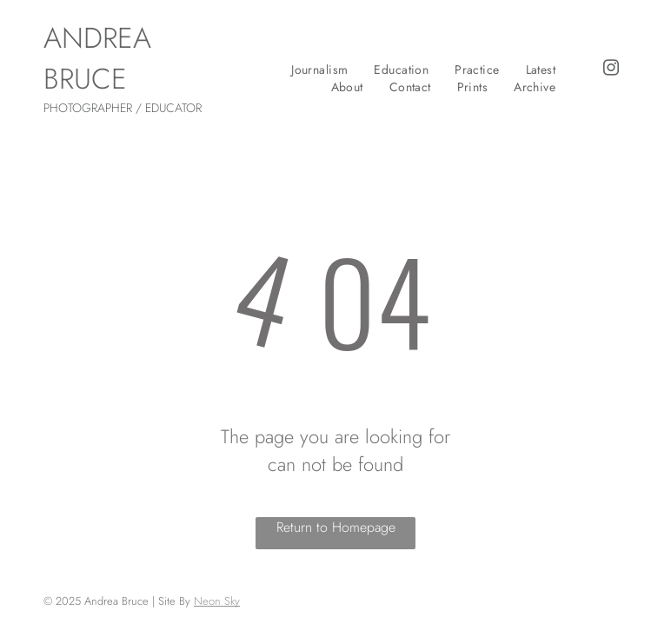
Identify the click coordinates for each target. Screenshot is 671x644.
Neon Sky (217, 601)
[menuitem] (319, 70)
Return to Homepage (336, 527)
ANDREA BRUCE (97, 58)
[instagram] (611, 70)
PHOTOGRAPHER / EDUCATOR (123, 108)
